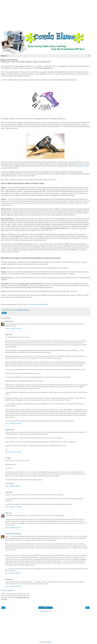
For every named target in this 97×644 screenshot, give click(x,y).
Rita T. (7, 321)
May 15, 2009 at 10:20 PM (13, 328)
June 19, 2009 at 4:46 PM (13, 586)
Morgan (8, 430)
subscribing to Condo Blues (39, 304)
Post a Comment (8, 590)
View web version (45, 611)
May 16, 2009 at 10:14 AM (13, 452)
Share (4, 313)
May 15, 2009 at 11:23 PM (13, 424)
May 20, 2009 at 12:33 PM (13, 573)
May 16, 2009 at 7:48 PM (13, 486)
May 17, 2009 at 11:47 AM (13, 507)
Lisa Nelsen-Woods (11, 534)
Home (45, 608)
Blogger (49, 642)
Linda (7, 492)
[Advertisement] (45, 16)
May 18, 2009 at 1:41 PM (13, 528)
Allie (7, 513)
